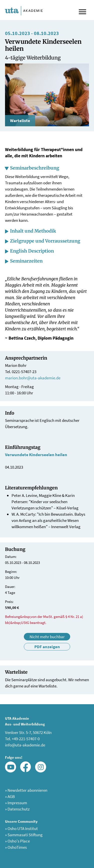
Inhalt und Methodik (33, 231)
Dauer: (10, 587)
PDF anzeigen (47, 647)
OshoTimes (16, 847)
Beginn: (11, 572)
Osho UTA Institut (21, 828)
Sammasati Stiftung (24, 835)
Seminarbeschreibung (35, 168)
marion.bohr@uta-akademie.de (33, 378)
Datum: (11, 557)
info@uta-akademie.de (25, 745)
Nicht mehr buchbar (47, 637)
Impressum (16, 803)
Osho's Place (17, 841)
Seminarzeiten (26, 261)
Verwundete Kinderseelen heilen (36, 455)
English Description (32, 251)
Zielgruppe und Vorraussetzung (45, 241)
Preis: (9, 602)
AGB (10, 796)
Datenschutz (17, 809)
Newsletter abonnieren (26, 790)
